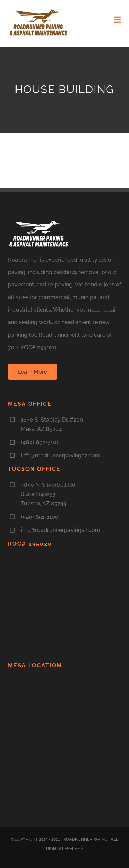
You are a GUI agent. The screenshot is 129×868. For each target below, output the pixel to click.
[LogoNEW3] (39, 11)
